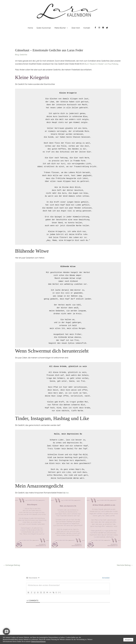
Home (30, 28)
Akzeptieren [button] (128, 640)
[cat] (107, 28)
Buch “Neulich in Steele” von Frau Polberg (102, 64)
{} (56, 593)
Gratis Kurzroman (44, 28)
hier (67, 493)
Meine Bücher (60, 28)
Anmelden (106, 578)
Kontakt (87, 28)
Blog (17, 55)
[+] (59, 593)
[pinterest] (104, 28)
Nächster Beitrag (125, 565)
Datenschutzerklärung (38, 641)
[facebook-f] (96, 28)
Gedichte (24, 55)
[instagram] (100, 28)
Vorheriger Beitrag (12, 565)
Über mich (76, 28)
